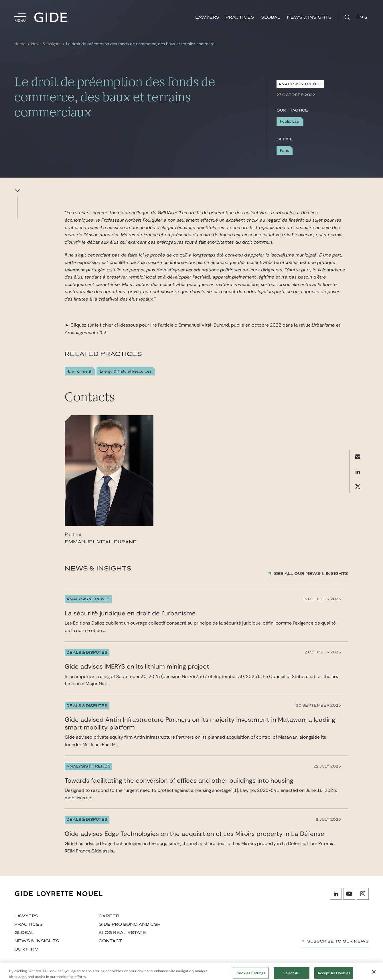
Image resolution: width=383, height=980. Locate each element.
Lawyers (207, 17)
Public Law (290, 121)
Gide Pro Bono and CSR (130, 924)
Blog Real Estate (122, 933)
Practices (240, 17)
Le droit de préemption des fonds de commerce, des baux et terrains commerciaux (143, 44)
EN (362, 17)
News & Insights (309, 17)
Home (20, 44)
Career (109, 916)
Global (270, 17)
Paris (284, 150)
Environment (80, 371)
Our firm (26, 949)
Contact (110, 941)
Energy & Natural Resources (126, 371)
